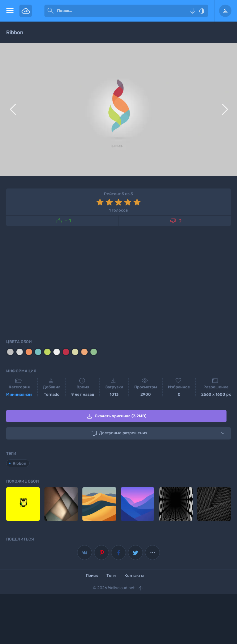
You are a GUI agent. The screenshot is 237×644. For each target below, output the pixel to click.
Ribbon (19, 463)
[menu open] (10, 11)
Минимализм (19, 394)
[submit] (51, 11)
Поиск (92, 575)
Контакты (134, 575)
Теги (111, 575)
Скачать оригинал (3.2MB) (116, 416)
